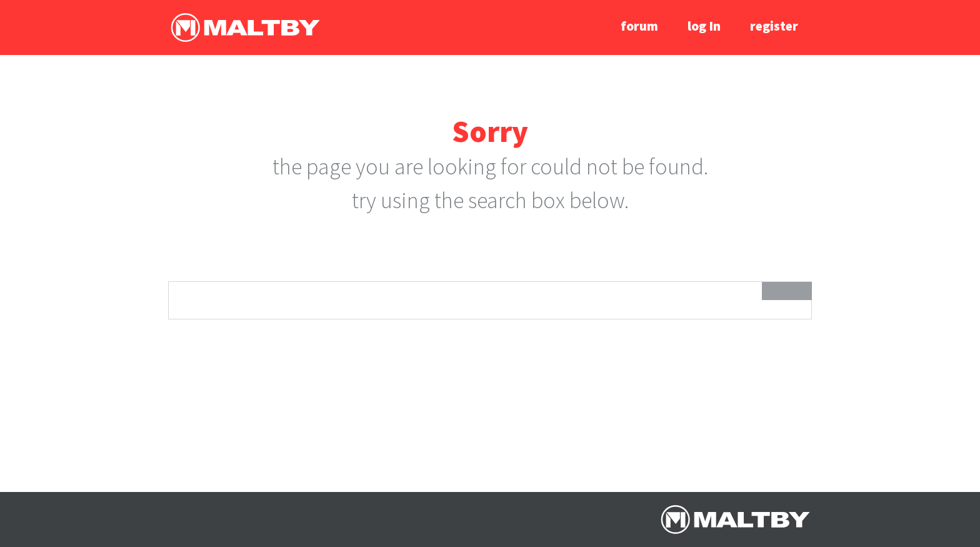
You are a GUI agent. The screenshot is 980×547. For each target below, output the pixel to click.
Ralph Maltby (245, 28)
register (774, 26)
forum (639, 26)
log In (704, 26)
